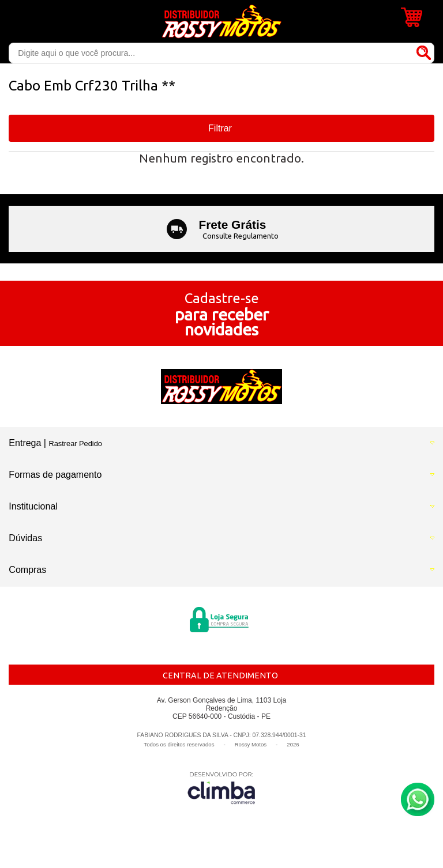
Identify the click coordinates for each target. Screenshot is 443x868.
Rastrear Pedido (75, 444)
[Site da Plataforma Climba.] (221, 788)
